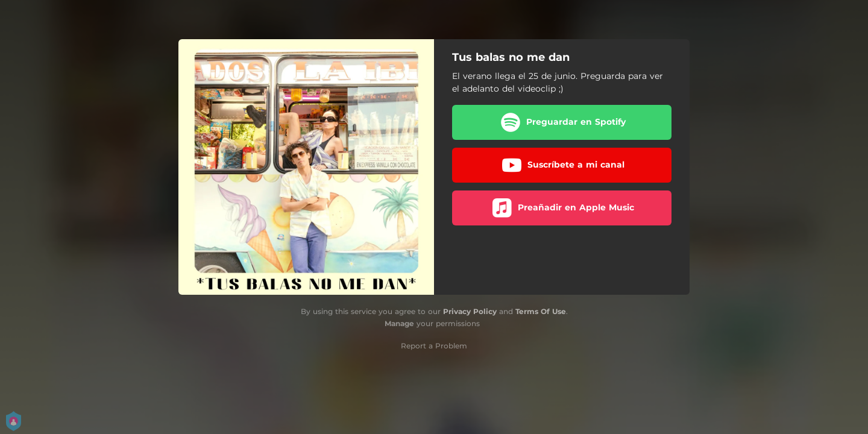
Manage (399, 323)
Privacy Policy (470, 311)
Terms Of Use (541, 311)
